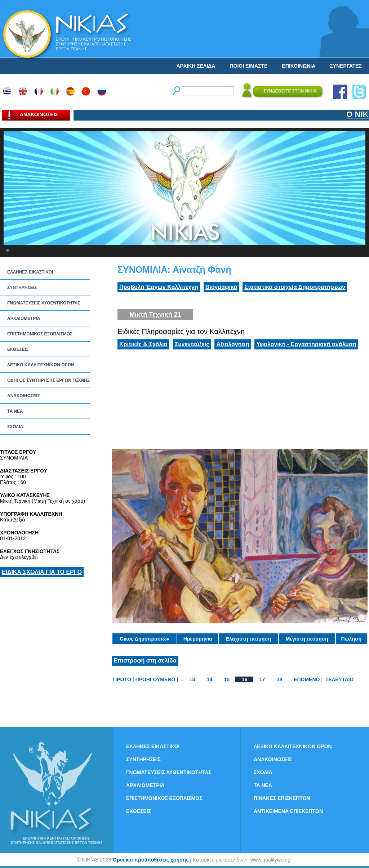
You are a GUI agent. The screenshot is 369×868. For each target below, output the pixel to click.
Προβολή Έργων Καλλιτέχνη (159, 287)
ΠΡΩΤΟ (122, 679)
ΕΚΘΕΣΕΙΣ (18, 349)
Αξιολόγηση (233, 344)
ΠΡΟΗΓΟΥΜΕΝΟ (155, 679)
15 (227, 679)
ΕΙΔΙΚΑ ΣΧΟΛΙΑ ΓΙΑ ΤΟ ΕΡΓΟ (42, 572)
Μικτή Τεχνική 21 (155, 315)
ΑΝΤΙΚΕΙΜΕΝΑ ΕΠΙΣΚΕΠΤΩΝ (288, 811)
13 (192, 679)
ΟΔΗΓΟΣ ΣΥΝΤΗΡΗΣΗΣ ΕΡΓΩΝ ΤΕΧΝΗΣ (48, 380)
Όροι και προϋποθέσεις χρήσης (150, 860)
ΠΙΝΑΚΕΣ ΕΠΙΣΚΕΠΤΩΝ (282, 798)
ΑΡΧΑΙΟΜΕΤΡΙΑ (24, 318)
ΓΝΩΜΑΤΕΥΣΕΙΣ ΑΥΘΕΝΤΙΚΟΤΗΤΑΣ (44, 303)
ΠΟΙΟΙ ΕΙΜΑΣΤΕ (248, 66)
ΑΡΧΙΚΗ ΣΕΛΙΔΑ (196, 66)
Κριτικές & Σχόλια (143, 344)
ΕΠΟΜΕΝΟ (307, 679)
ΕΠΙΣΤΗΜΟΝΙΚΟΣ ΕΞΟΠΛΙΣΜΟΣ (40, 334)
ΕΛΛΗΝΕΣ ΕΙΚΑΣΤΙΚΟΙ (30, 272)
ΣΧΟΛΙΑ (15, 427)
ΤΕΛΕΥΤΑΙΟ (339, 679)
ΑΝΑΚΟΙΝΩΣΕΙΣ (24, 396)
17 (262, 679)
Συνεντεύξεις (192, 344)
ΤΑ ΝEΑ (15, 411)
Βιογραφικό (221, 287)
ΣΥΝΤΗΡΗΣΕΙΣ (22, 288)
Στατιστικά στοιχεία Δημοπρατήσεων (295, 287)
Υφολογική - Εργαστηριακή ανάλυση (306, 344)
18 (280, 679)
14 (210, 679)
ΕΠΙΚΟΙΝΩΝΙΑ (299, 66)
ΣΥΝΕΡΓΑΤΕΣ (346, 66)
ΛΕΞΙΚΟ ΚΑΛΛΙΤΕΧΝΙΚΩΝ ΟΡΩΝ (41, 365)
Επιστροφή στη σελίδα (145, 661)
